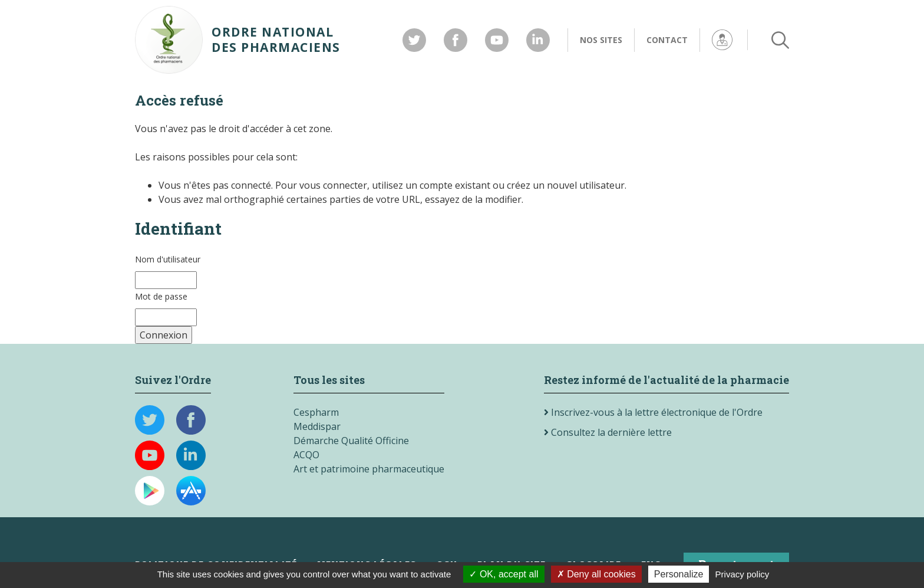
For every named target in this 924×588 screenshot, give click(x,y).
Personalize (679, 574)
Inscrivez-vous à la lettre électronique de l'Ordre (653, 412)
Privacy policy (742, 574)
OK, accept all (504, 574)
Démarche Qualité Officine (351, 441)
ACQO (306, 455)
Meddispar (317, 426)
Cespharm (316, 412)
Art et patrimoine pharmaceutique (369, 469)
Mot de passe (161, 296)
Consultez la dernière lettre (608, 432)
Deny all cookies (596, 574)
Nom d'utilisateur (168, 259)
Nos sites (601, 40)
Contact (667, 40)
